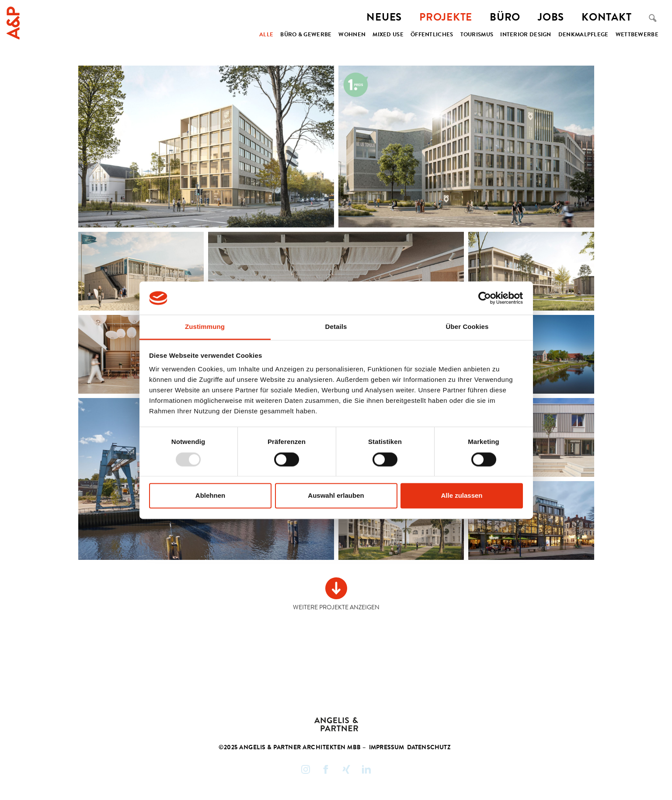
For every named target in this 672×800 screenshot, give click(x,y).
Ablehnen (210, 496)
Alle (266, 35)
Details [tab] (336, 327)
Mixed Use (388, 35)
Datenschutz (429, 748)
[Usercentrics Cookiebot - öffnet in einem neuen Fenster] (485, 298)
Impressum (387, 748)
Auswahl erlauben (336, 496)
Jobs (551, 18)
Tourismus (477, 35)
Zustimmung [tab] (205, 327)
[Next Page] (336, 595)
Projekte (446, 18)
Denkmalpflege (583, 35)
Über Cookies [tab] (467, 327)
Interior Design (526, 35)
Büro (505, 18)
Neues (384, 18)
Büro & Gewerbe (306, 35)
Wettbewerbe (637, 35)
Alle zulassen (461, 496)
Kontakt (606, 18)
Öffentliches (432, 35)
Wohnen (352, 35)
